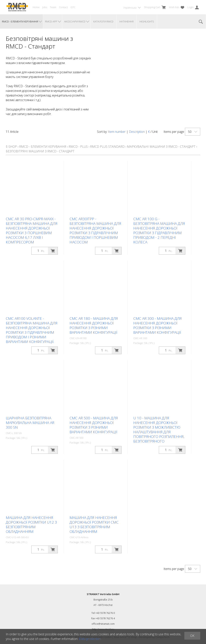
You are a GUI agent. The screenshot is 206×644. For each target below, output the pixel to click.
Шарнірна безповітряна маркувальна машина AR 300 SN (30, 423)
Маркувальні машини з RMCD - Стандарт (161, 147)
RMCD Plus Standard (107, 147)
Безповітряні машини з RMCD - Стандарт (40, 151)
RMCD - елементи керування (43, 147)
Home (36, 7)
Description (137, 132)
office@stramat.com (103, 624)
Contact (63, 7)
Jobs (45, 7)
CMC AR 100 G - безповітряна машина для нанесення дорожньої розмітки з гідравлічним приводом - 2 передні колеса (159, 230)
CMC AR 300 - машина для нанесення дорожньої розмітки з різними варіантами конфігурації (157, 325)
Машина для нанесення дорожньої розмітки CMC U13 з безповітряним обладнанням (94, 525)
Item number (117, 132)
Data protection (90, 639)
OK (192, 636)
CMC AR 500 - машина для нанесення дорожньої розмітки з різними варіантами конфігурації (94, 425)
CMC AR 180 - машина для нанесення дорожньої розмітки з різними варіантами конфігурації (94, 325)
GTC (73, 7)
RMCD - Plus (79, 147)
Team (53, 7)
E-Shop (11, 147)
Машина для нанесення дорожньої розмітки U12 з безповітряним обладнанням (31, 525)
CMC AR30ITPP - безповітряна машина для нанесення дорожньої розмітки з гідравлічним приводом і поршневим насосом (95, 230)
